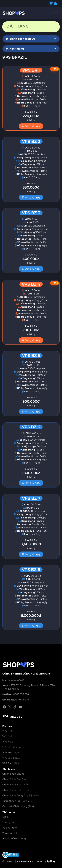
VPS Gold (8, 736)
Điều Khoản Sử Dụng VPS (17, 801)
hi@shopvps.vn (16, 700)
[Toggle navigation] (56, 13)
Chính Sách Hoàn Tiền (15, 785)
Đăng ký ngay (31, 126)
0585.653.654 (16, 694)
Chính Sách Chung (13, 774)
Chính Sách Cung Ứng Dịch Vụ (20, 795)
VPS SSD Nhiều (11, 758)
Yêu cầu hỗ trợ (11, 833)
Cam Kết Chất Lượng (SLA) (18, 806)
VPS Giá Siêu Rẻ (12, 747)
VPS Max (8, 742)
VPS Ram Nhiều (12, 763)
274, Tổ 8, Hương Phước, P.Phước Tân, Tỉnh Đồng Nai (29, 687)
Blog (5, 817)
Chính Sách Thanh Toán (16, 790)
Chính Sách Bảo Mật (15, 779)
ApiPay (51, 861)
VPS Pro (7, 731)
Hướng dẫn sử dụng (14, 839)
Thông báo (9, 822)
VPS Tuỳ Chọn (11, 752)
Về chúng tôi (10, 828)
